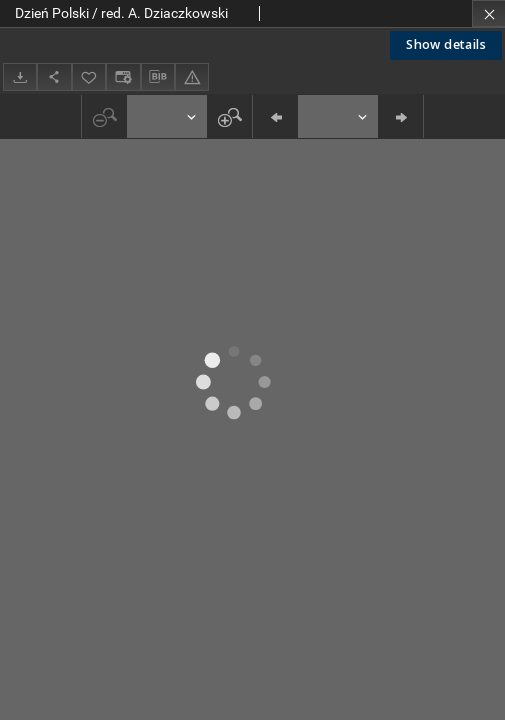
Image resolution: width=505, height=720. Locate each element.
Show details (446, 44)
